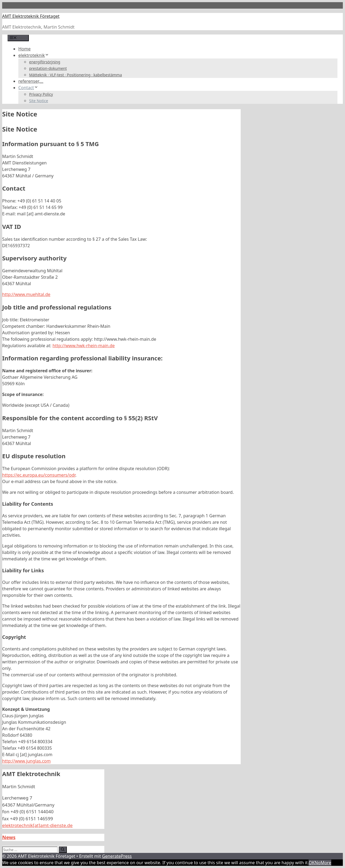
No (318, 863)
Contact (28, 88)
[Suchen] (63, 850)
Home (25, 49)
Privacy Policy (41, 94)
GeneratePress (117, 856)
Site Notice (39, 101)
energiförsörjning (45, 62)
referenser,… (31, 81)
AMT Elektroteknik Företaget (31, 16)
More (326, 863)
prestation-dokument (48, 68)
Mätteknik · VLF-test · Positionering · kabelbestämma (75, 75)
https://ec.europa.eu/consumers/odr (39, 475)
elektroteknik (34, 55)
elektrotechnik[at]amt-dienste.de (37, 825)
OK (312, 863)
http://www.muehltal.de (26, 294)
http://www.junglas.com (26, 761)
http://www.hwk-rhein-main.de (84, 346)
